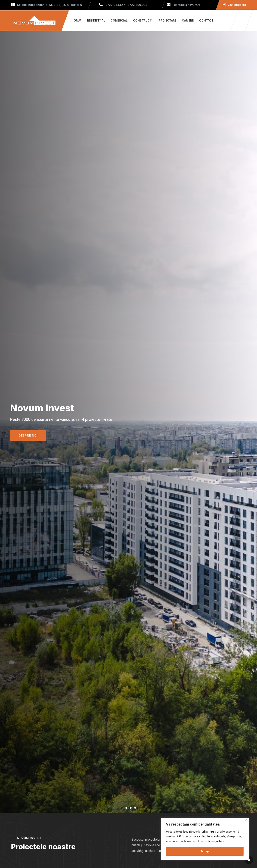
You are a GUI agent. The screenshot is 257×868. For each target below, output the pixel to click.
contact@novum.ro (184, 5)
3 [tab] (131, 808)
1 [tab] (122, 808)
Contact (206, 20)
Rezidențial (96, 20)
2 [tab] (126, 808)
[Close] (246, 820)
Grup (78, 20)
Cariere (188, 20)
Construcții (143, 20)
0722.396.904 (137, 5)
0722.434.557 (115, 5)
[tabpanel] (128, 422)
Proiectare (168, 20)
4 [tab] (135, 808)
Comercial (119, 20)
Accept (205, 851)
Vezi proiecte (234, 5)
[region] (205, 839)
